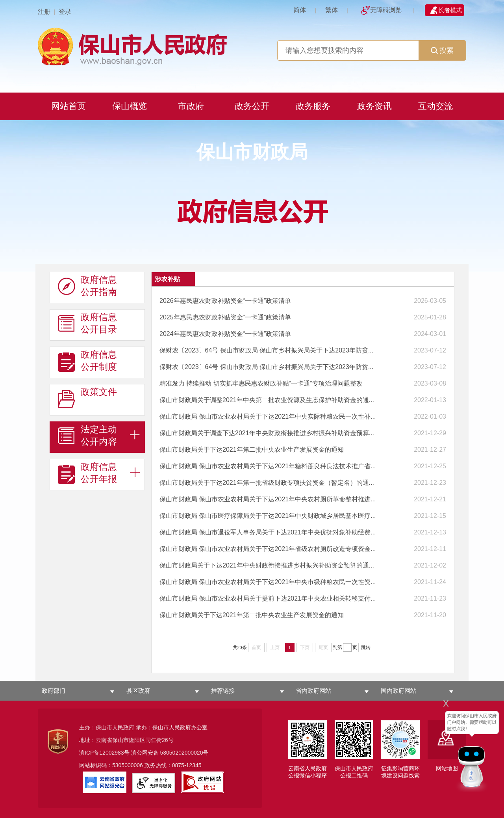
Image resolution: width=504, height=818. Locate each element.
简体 (300, 10)
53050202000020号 (184, 753)
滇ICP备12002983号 (104, 753)
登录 (65, 12)
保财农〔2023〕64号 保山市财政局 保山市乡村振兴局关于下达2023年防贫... (266, 350)
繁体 (332, 10)
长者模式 (450, 10)
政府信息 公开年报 (87, 473)
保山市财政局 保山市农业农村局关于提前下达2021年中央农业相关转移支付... (268, 598)
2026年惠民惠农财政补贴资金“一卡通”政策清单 (225, 301)
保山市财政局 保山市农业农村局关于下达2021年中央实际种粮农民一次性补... (268, 416)
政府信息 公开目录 (87, 323)
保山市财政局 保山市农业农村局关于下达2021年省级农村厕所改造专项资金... (268, 549)
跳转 (366, 647)
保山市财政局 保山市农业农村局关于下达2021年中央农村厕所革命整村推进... (268, 499)
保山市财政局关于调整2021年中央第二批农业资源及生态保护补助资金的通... (267, 400)
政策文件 (87, 398)
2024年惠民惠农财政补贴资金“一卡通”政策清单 (225, 334)
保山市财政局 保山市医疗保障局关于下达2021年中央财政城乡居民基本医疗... (268, 516)
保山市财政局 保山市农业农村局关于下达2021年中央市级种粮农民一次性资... (268, 582)
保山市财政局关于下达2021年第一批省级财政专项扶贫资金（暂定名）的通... (267, 483)
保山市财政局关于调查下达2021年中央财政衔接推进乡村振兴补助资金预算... (267, 433)
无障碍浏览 (386, 10)
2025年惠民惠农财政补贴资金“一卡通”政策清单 (225, 317)
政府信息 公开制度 (87, 361)
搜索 (442, 50)
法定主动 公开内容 (87, 436)
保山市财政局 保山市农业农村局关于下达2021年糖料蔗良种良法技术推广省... (268, 466)
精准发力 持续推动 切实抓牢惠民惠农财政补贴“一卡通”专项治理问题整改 (261, 383)
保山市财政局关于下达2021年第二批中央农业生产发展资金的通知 (252, 450)
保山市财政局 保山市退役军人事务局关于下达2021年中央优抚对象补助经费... (268, 532)
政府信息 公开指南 (87, 286)
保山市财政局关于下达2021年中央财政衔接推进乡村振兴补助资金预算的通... (267, 565)
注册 (44, 12)
